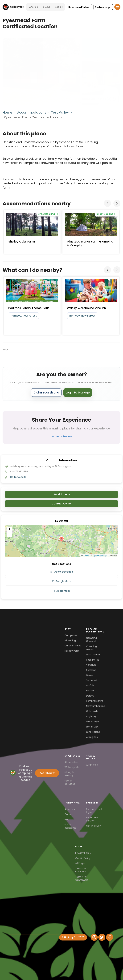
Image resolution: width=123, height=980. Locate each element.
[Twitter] (102, 937)
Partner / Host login (94, 811)
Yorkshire (91, 665)
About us (70, 809)
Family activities (70, 782)
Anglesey (91, 716)
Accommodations (32, 112)
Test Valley (60, 112)
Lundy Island (93, 732)
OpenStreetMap (100, 556)
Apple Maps (61, 591)
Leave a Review (62, 436)
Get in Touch (94, 826)
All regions (92, 737)
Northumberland (96, 706)
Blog (67, 819)
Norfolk (90, 685)
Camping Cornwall (92, 640)
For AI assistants (70, 826)
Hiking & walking (69, 774)
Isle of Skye (93, 722)
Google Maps (61, 581)
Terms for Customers (82, 878)
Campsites (71, 635)
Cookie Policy (83, 858)
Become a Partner (92, 819)
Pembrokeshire (95, 701)
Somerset (92, 680)
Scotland (91, 670)
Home (7, 112)
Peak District (93, 660)
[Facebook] (110, 937)
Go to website (18, 477)
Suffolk (90, 691)
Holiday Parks (72, 651)
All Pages (80, 863)
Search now (47, 773)
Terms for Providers (81, 870)
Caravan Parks (73, 646)
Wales (90, 675)
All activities (71, 762)
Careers (69, 814)
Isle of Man (92, 727)
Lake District (93, 655)
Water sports (72, 767)
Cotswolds (92, 711)
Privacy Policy (83, 853)
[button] (79, 7)
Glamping (70, 640)
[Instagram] (94, 937)
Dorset (90, 696)
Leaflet (85, 556)
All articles (92, 765)
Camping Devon (92, 648)
